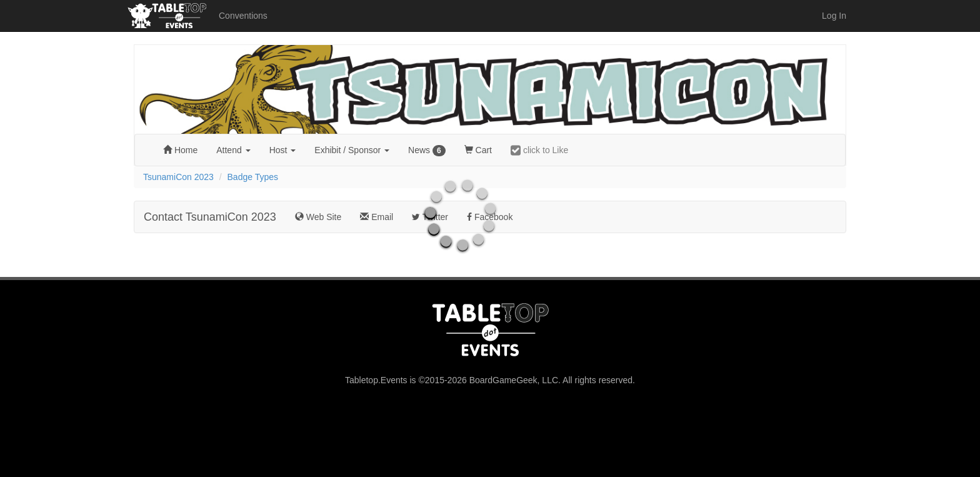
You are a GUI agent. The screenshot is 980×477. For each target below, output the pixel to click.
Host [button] (283, 150)
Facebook (490, 217)
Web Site (318, 217)
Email (377, 217)
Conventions (243, 16)
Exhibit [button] (352, 150)
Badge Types (253, 177)
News (427, 151)
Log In (834, 16)
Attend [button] (233, 150)
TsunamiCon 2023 (178, 177)
